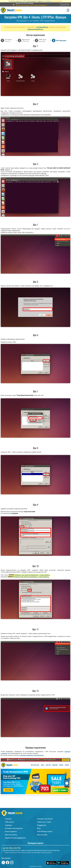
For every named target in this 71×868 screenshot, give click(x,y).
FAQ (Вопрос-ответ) (45, 831)
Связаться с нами (44, 822)
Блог (39, 828)
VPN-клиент (10, 822)
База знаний (42, 835)
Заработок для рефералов (15, 838)
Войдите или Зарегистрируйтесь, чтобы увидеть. (33, 575)
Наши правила (11, 831)
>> (32, 5)
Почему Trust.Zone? (45, 819)
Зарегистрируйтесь (35, 29)
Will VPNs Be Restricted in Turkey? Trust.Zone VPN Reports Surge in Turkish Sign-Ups (31, 850)
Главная (8, 819)
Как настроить (57, 1)
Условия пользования (14, 828)
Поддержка (42, 825)
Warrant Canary (11, 835)
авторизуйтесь (42, 27)
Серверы (9, 825)
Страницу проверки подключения (31, 755)
